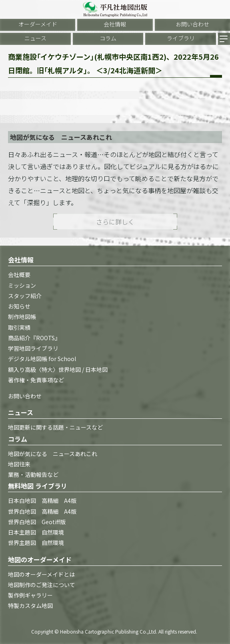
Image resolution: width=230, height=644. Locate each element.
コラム (108, 38)
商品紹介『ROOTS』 (34, 338)
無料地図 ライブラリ (38, 486)
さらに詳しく (115, 222)
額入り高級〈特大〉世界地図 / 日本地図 (58, 369)
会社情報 (115, 24)
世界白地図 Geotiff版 (37, 522)
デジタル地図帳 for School (42, 359)
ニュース (35, 38)
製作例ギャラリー (30, 595)
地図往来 (19, 464)
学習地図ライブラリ (33, 348)
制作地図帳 (22, 317)
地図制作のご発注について (42, 585)
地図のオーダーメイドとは (41, 574)
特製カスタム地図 (30, 606)
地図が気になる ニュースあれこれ (53, 454)
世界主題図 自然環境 (36, 543)
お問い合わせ (192, 24)
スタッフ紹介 (25, 296)
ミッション (22, 285)
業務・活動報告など (33, 474)
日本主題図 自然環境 (36, 532)
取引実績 (19, 327)
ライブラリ (181, 38)
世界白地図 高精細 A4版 (42, 511)
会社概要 (19, 275)
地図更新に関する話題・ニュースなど (55, 427)
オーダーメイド (38, 24)
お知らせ (19, 306)
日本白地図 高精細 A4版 (42, 501)
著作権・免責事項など (36, 380)
